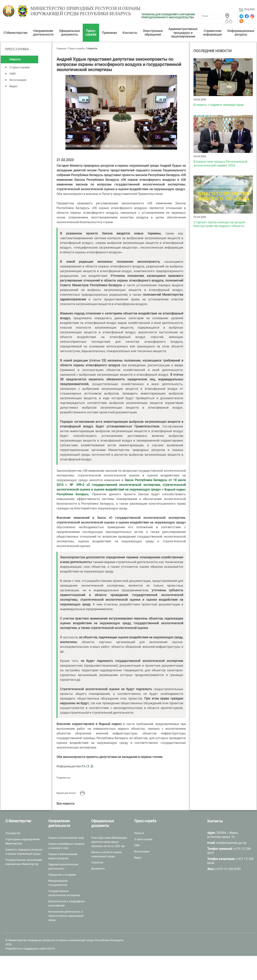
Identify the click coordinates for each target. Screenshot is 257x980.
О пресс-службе (19, 68)
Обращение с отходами (62, 875)
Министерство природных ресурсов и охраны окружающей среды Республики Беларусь (81, 12)
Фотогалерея (18, 81)
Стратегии (97, 863)
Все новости (65, 804)
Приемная (109, 33)
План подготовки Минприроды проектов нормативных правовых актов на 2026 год (109, 843)
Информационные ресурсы (241, 33)
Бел (252, 9)
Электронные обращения (153, 33)
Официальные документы (69, 33)
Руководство (13, 834)
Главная (61, 49)
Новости (15, 60)
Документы (98, 869)
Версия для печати (66, 793)
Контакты (130, 33)
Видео (13, 87)
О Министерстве (15, 33)
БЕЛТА (51, 949)
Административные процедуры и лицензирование (183, 33)
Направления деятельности (43, 33)
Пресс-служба (91, 33)
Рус (241, 9)
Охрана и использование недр (66, 838)
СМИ (12, 74)
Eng (247, 9)
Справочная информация (212, 33)
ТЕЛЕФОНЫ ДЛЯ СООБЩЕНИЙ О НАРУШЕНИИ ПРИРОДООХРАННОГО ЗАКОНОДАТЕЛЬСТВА (168, 16)
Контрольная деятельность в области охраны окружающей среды (66, 916)
